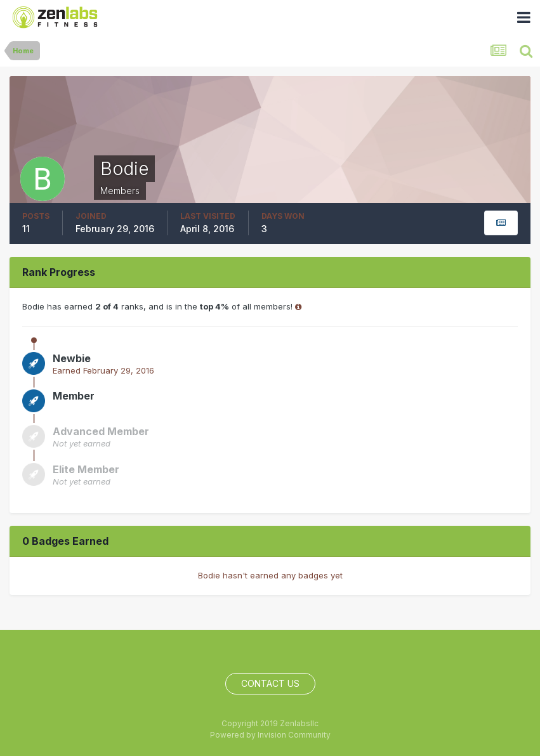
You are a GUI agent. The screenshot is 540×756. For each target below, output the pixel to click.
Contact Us (270, 683)
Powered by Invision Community (270, 735)
